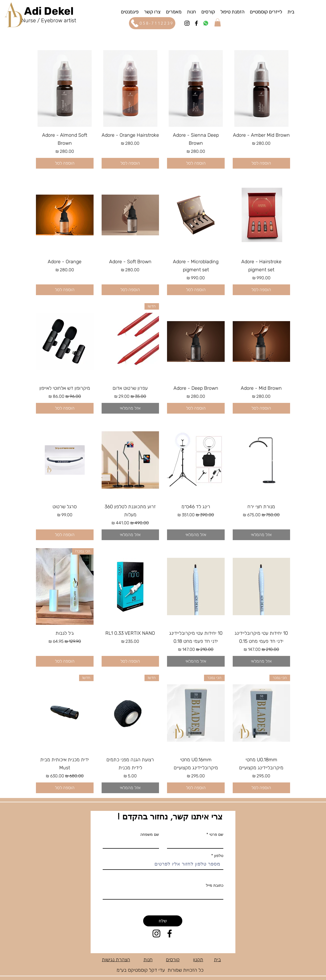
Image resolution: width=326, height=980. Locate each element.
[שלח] (163, 921)
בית (217, 960)
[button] (130, 12)
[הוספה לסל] (262, 163)
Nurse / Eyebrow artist (49, 20)
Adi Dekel (49, 11)
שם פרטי (216, 834)
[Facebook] (196, 23)
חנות (148, 960)
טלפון (218, 856)
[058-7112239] (152, 23)
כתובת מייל (215, 885)
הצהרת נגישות (116, 960)
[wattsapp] (206, 23)
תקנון (198, 960)
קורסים (173, 960)
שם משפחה (150, 834)
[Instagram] (187, 23)
